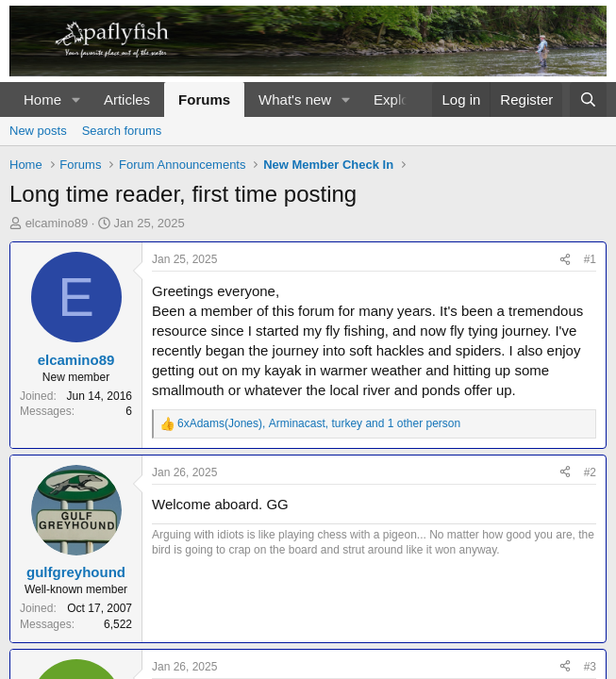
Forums (204, 99)
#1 (590, 259)
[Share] (565, 260)
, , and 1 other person (319, 423)
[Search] (588, 99)
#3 (590, 667)
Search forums (122, 131)
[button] (76, 99)
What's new (295, 99)
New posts (38, 131)
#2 (590, 472)
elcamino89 (57, 223)
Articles (127, 99)
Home (42, 99)
